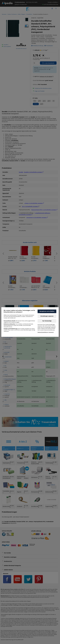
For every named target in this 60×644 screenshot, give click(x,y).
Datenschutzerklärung (43, 332)
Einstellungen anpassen (47, 316)
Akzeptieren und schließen (47, 311)
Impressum (51, 332)
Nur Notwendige (47, 321)
